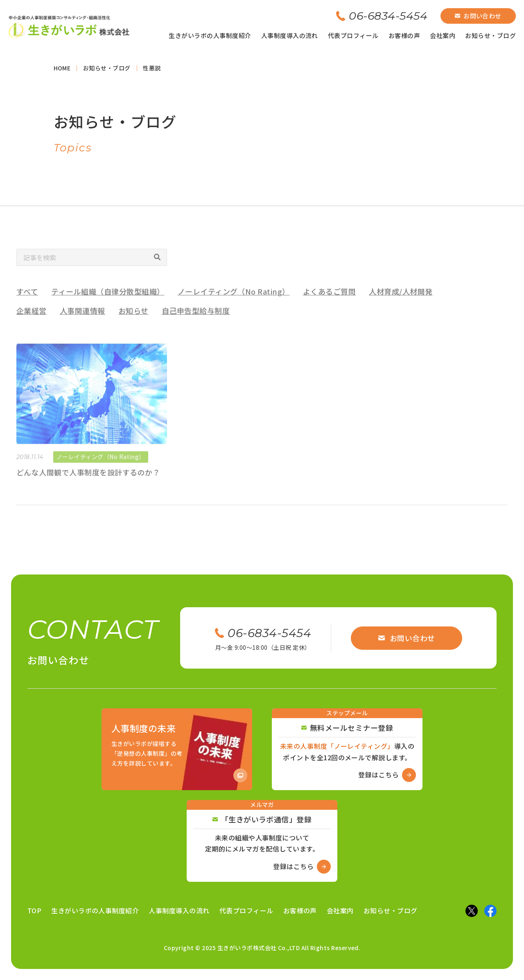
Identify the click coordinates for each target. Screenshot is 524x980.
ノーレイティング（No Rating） (234, 301)
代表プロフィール (353, 35)
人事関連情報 (82, 320)
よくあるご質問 (329, 301)
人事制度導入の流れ (290, 35)
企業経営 (32, 320)
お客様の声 (404, 35)
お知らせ (133, 320)
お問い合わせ (478, 16)
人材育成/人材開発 (401, 301)
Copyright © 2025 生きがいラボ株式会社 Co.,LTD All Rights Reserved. (262, 948)
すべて (27, 301)
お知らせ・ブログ (490, 35)
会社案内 (443, 35)
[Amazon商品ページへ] (177, 749)
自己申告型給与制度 (196, 320)
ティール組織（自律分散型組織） (108, 301)
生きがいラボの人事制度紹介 (210, 35)
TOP (34, 910)
